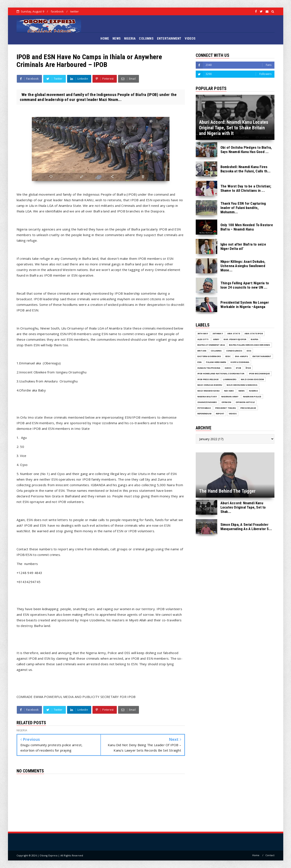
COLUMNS (146, 39)
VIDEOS (190, 39)
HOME (105, 39)
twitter (75, 11)
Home (256, 855)
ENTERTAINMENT (169, 39)
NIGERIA (130, 39)
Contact (270, 855)
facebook (57, 11)
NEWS (117, 39)
